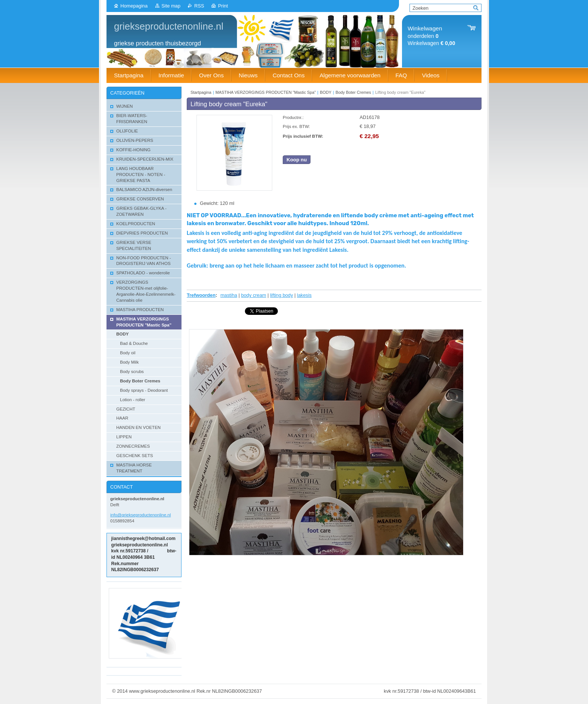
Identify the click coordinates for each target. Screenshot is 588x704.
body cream (254, 295)
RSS (199, 6)
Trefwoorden (201, 295)
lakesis (304, 295)
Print (223, 6)
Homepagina (134, 6)
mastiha (229, 295)
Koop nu (297, 160)
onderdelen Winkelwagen (431, 36)
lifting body (281, 295)
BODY (326, 92)
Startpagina (201, 92)
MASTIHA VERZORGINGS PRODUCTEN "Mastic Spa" (266, 92)
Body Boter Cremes (353, 92)
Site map (171, 6)
